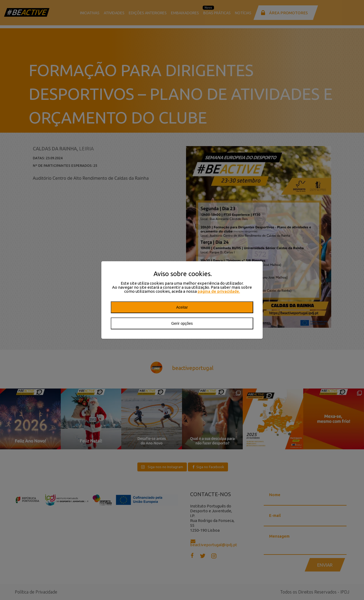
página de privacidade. (219, 291)
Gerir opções (182, 323)
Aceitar (182, 307)
